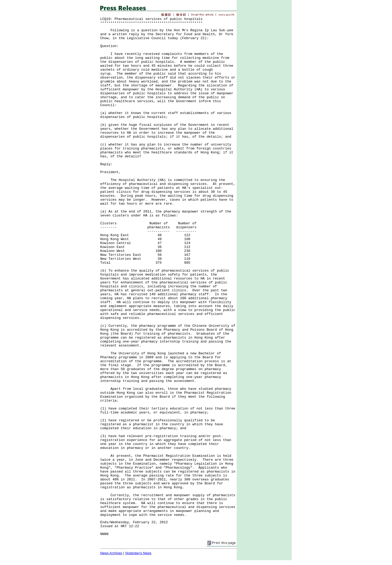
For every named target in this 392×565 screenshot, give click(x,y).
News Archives (111, 553)
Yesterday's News (138, 553)
